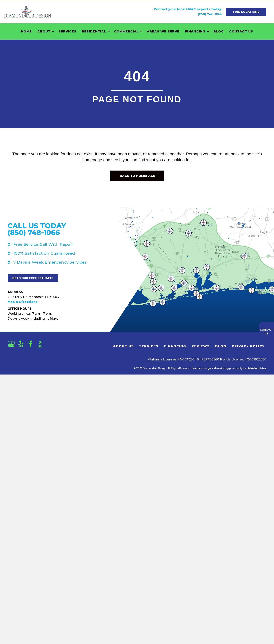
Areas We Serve (163, 31)
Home (26, 31)
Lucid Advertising (255, 368)
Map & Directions (23, 302)
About (44, 31)
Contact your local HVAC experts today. (188, 9)
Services (67, 31)
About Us (123, 346)
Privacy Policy (248, 346)
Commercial (126, 31)
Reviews (201, 346)
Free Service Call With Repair (43, 244)
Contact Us (241, 31)
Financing (195, 31)
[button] (53, 32)
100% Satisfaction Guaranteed (44, 253)
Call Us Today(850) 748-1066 (37, 229)
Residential (94, 31)
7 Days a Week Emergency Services (50, 262)
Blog (219, 31)
